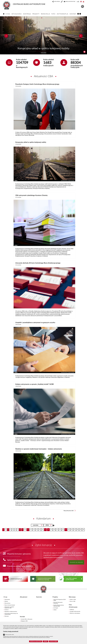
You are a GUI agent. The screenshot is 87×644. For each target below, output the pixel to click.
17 (45, 529)
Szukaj (53, 525)
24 (65, 529)
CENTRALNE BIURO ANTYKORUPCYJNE (24, 3)
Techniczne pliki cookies (10, 635)
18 (48, 529)
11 (28, 529)
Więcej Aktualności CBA (69, 511)
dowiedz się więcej (76, 562)
